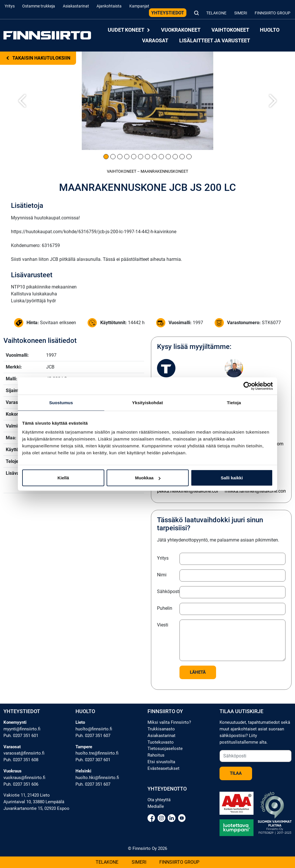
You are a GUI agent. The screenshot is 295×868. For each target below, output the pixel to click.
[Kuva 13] (189, 157)
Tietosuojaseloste (165, 749)
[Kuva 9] (161, 157)
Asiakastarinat (76, 6)
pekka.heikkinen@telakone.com (189, 491)
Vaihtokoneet (230, 30)
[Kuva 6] (141, 157)
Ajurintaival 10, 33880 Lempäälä (34, 802)
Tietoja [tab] (234, 402)
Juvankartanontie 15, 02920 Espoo (36, 808)
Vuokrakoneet (181, 30)
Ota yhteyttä (159, 800)
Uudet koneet (129, 30)
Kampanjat (139, 6)
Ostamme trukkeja (39, 6)
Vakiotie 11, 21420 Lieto (27, 795)
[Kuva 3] (120, 157)
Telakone (216, 13)
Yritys (10, 6)
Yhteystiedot (168, 13)
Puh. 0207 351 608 (21, 760)
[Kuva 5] (134, 157)
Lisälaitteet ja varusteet (215, 40)
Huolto (270, 30)
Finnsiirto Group (273, 13)
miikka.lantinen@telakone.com (256, 491)
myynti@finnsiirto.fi (22, 729)
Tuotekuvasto (161, 742)
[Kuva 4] (127, 157)
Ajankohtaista (109, 6)
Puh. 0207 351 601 (21, 736)
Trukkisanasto (161, 729)
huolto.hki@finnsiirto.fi (97, 778)
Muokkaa (148, 478)
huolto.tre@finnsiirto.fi (97, 753)
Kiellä (63, 478)
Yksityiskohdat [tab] (147, 402)
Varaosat (155, 40)
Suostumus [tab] (61, 402)
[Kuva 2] (113, 157)
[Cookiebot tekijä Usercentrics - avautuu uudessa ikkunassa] (248, 386)
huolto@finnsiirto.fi (94, 729)
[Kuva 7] (147, 157)
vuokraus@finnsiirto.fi (24, 778)
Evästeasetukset (163, 768)
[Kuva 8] (154, 157)
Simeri (241, 13)
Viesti (163, 625)
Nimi (162, 575)
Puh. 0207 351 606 (21, 784)
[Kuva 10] (168, 157)
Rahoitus (156, 755)
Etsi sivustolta (161, 762)
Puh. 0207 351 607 (93, 736)
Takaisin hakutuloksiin (38, 58)
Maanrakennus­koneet (164, 171)
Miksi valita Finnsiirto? (169, 722)
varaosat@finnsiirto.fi (24, 753)
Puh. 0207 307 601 (93, 760)
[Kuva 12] (182, 157)
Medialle (156, 806)
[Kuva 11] (175, 157)
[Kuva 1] (106, 157)
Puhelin (165, 608)
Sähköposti (167, 591)
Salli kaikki (232, 478)
